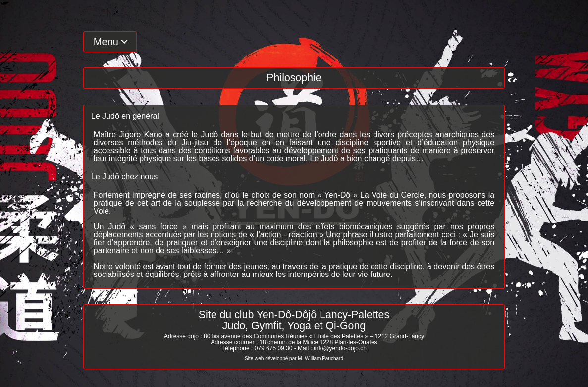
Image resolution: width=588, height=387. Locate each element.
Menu (106, 42)
